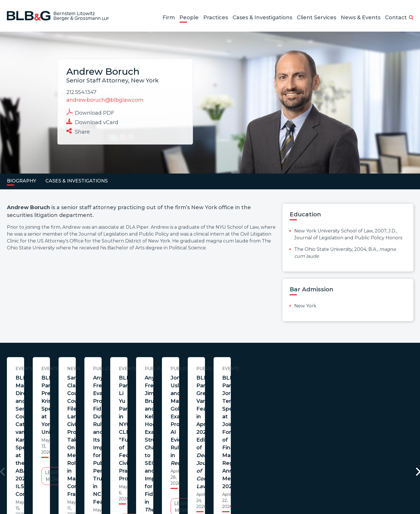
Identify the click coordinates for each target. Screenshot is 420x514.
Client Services (317, 18)
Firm (169, 18)
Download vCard (92, 122)
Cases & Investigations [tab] (77, 181)
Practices (216, 18)
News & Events (361, 18)
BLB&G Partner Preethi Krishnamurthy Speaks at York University (182, 386)
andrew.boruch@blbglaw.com (105, 100)
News (301, 369)
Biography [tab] (22, 181)
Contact (396, 18)
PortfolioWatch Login (280, 486)
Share (78, 131)
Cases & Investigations (262, 18)
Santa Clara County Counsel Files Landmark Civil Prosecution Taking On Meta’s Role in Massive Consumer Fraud (301, 389)
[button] (411, 18)
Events (62, 369)
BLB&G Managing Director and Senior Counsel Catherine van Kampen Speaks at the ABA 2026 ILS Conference (62, 389)
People (189, 18)
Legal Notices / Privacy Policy (200, 486)
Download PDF (90, 112)
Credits (244, 486)
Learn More (62, 429)
